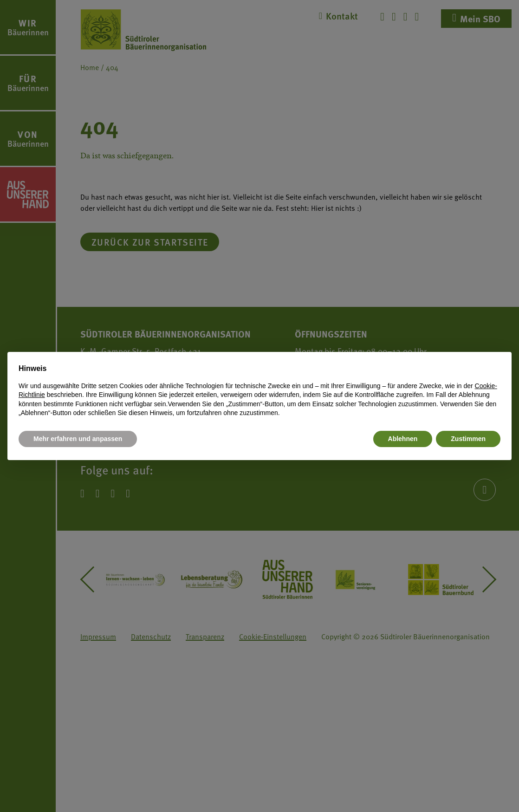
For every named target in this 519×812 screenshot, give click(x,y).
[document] (259, 390)
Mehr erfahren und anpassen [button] (78, 439)
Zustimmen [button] (468, 439)
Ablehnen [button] (403, 439)
